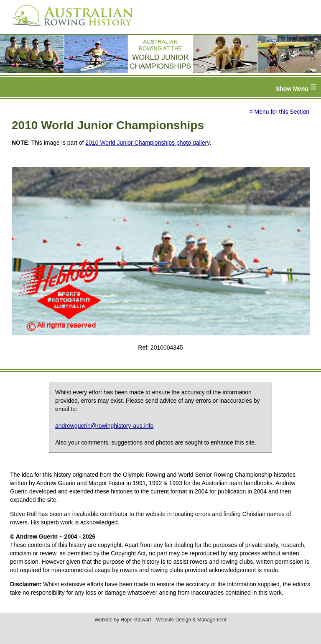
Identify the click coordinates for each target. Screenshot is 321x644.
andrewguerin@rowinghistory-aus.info (104, 426)
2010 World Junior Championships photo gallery (147, 143)
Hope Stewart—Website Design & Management (174, 620)
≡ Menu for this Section (279, 112)
